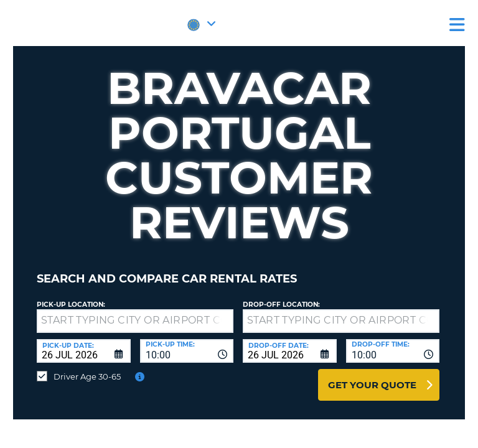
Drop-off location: (281, 305)
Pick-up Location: (71, 305)
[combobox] (187, 351)
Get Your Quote (372, 385)
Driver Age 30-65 (87, 376)
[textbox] (135, 321)
